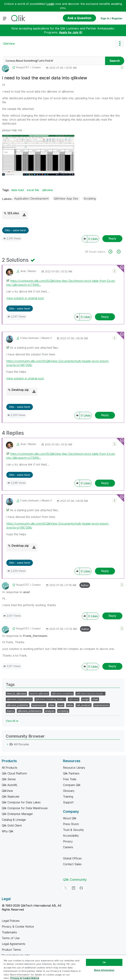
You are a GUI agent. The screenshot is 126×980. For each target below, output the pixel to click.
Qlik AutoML (10, 785)
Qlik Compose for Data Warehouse (25, 808)
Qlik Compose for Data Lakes (21, 802)
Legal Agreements (14, 944)
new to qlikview (39, 694)
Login (50, 4)
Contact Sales (72, 864)
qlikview (48, 190)
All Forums (21, 744)
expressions (102, 705)
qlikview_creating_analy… (50, 699)
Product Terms (11, 950)
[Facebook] (81, 888)
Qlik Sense (9, 779)
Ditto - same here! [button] (15, 230)
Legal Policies (11, 921)
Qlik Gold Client (12, 825)
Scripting (90, 198)
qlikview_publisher (18, 705)
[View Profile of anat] (23, 271)
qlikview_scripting (62, 694)
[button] (122, 67)
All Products (10, 768)
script (85, 699)
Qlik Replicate (11, 797)
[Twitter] (66, 888)
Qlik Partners (71, 773)
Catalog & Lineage (14, 820)
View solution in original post (25, 298)
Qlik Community (75, 880)
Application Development (31, 198)
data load (17, 190)
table (70, 705)
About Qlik (70, 818)
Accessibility (71, 836)
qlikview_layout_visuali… (90, 694)
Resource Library (74, 768)
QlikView (9, 44)
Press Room (71, 824)
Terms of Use (11, 938)
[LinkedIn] (73, 888)
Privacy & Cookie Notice (18, 926)
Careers (68, 847)
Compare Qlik (72, 785)
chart (95, 699)
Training (68, 797)
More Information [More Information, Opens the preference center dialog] (104, 970)
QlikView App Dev (66, 198)
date (52, 705)
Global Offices (72, 858)
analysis (50, 711)
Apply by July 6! (71, 32)
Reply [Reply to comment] (105, 317)
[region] (63, 967)
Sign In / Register (111, 18)
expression (39, 705)
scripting (63, 711)
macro (10, 711)
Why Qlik (8, 831)
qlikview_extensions (30, 711)
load (61, 705)
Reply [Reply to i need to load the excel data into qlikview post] (112, 238)
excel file (33, 190)
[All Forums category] (8, 744)
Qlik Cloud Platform (14, 773)
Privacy (68, 841)
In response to (16, 592)
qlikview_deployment (19, 699)
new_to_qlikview (16, 694)
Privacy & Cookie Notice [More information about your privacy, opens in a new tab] (25, 978)
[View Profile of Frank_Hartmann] (30, 338)
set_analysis (84, 705)
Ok (104, 962)
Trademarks (9, 932)
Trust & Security (73, 830)
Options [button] (120, 44)
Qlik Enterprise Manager (17, 814)
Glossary (69, 791)
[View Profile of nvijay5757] (23, 67)
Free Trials (70, 779)
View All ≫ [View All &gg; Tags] (12, 721)
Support (68, 802)
